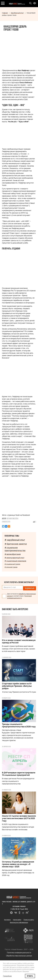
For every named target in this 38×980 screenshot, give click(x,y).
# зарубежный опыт (15, 540)
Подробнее (7, 976)
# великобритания (13, 554)
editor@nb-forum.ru (19, 906)
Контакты (7, 920)
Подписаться (30, 588)
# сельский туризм (11, 567)
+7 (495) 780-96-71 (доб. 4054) (19, 909)
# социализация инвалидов (15, 561)
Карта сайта (17, 920)
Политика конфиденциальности (19, 953)
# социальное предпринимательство (15, 549)
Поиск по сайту (29, 920)
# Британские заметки (16, 544)
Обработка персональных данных (19, 956)
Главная (5, 13)
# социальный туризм (12, 564)
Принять (30, 976)
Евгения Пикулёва (13, 519)
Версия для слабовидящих (19, 922)
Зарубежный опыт (17, 13)
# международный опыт (14, 558)
